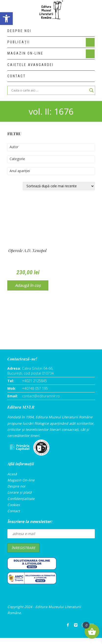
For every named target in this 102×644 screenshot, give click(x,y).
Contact (14, 511)
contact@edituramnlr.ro (41, 396)
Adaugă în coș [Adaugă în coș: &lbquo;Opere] (28, 285)
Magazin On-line (21, 480)
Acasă (12, 474)
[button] (6, 19)
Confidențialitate (21, 499)
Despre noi (16, 486)
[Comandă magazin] (59, 186)
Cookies (14, 505)
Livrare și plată (19, 492)
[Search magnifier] (91, 90)
